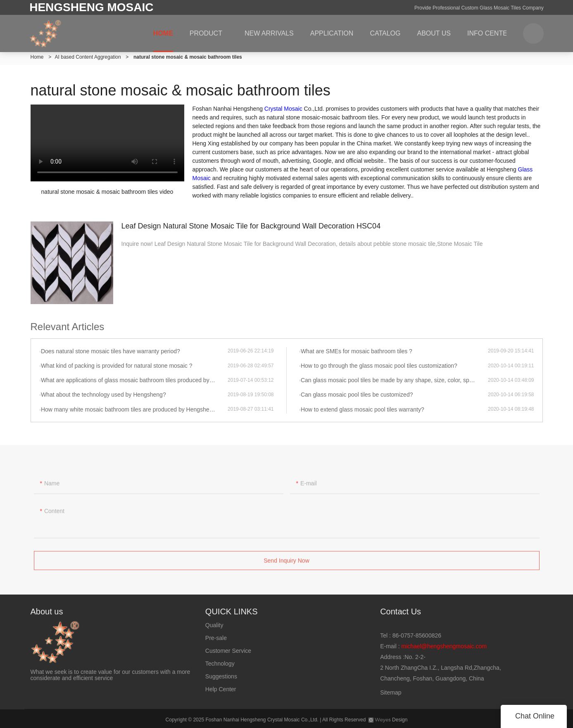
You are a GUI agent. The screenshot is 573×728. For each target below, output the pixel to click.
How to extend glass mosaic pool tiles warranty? (363, 409)
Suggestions (221, 676)
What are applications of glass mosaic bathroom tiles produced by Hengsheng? (134, 380)
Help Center (221, 689)
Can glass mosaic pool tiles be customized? (357, 395)
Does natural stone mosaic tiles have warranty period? (111, 351)
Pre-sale (216, 638)
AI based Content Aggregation (88, 57)
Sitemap (391, 692)
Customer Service (228, 651)
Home (37, 57)
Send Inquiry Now (286, 563)
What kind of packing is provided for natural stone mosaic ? (117, 366)
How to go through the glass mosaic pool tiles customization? (379, 366)
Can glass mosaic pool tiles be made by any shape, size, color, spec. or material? (394, 380)
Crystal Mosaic (283, 109)
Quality (214, 625)
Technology (220, 664)
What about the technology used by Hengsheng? (103, 395)
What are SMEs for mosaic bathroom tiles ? (357, 351)
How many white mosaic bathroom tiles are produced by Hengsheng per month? (134, 409)
